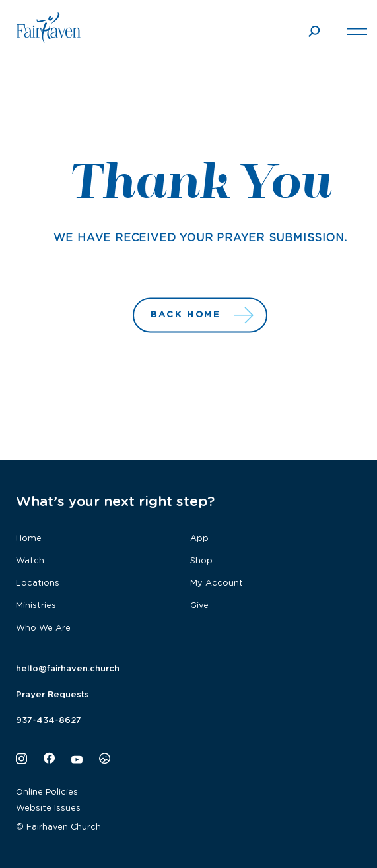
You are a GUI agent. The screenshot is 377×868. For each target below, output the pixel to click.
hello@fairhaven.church (68, 669)
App (199, 539)
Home (29, 539)
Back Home (200, 315)
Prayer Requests (52, 695)
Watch (30, 561)
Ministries (36, 606)
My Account (217, 583)
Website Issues (48, 808)
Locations (38, 583)
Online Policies (47, 792)
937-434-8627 (49, 721)
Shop (201, 561)
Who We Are (43, 628)
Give (199, 606)
